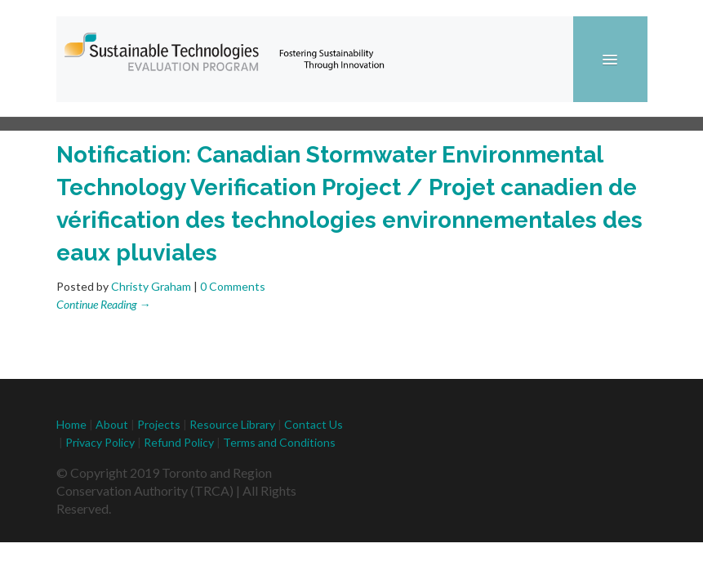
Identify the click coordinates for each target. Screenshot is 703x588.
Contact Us (314, 424)
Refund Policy (180, 442)
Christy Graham (151, 286)
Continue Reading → (104, 304)
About (112, 424)
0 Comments (233, 286)
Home (71, 424)
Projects (159, 424)
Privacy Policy (100, 442)
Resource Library (232, 424)
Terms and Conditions (279, 442)
